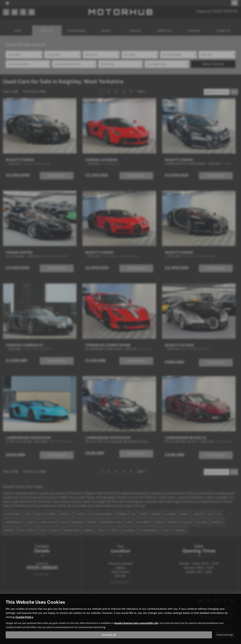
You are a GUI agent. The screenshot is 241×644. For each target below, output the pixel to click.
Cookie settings (225, 635)
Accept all (109, 635)
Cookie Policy (24, 617)
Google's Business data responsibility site (136, 623)
